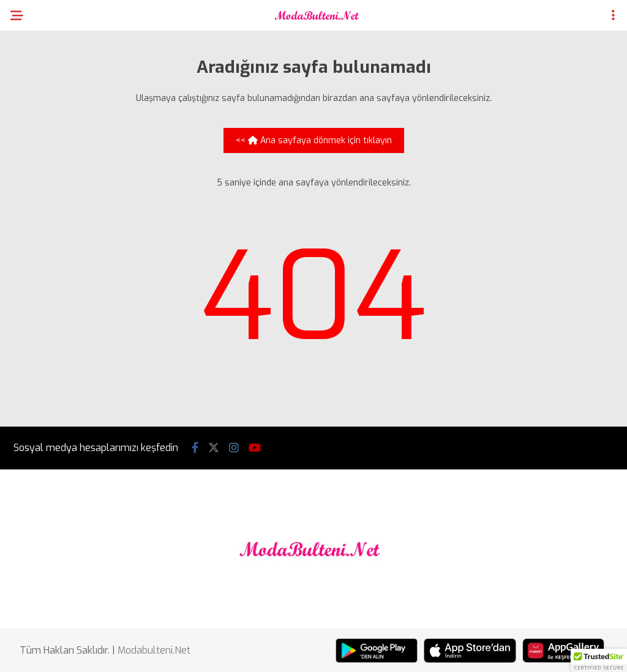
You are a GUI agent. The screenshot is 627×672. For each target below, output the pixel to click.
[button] (599, 660)
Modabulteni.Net (154, 650)
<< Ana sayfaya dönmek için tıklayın (314, 140)
